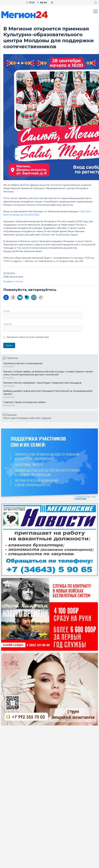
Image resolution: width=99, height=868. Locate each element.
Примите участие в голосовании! (23, 363)
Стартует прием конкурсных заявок (25, 402)
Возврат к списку (13, 281)
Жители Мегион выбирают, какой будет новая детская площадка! (42, 383)
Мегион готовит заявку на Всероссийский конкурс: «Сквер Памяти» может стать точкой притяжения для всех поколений (48, 373)
